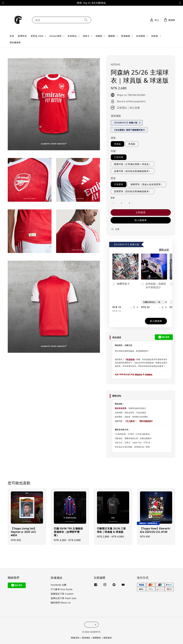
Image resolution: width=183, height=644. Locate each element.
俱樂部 (99, 36)
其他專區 (141, 36)
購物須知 (139, 375)
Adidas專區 (55, 36)
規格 (113, 138)
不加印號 (119, 157)
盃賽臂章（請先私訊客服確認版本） (133, 191)
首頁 (12, 36)
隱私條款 (108, 638)
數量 (113, 198)
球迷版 (117, 144)
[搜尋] (86, 20)
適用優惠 (116, 116)
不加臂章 (119, 184)
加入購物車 (141, 220)
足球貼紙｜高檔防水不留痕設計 (154, 285)
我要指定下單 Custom (62, 594)
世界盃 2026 (37, 36)
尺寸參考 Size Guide (62, 589)
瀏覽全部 (164, 250)
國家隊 (112, 36)
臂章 (113, 178)
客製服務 (126, 36)
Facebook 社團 (59, 585)
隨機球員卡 (121, 284)
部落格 (155, 36)
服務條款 (97, 638)
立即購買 (141, 212)
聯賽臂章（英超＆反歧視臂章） (147, 184)
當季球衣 (22, 36)
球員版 (132, 144)
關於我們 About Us (61, 603)
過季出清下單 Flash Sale (64, 598)
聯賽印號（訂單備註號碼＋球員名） (133, 164)
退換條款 (149, 375)
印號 (113, 151)
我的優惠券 (15, 42)
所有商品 (72, 36)
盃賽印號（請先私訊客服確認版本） (133, 171)
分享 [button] (115, 229)
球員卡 (86, 36)
